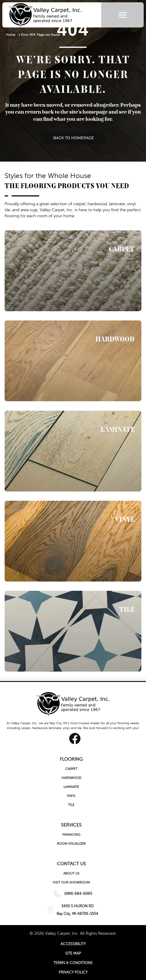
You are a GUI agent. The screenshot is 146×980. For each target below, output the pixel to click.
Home (11, 35)
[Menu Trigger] (123, 15)
